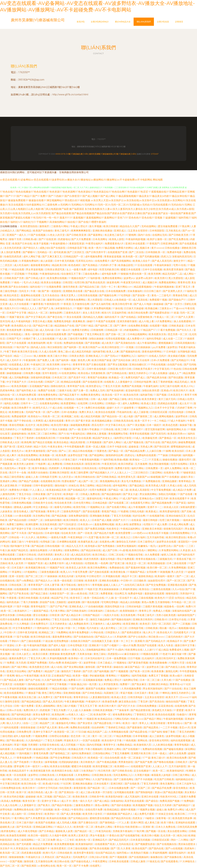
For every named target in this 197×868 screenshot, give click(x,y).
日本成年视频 (52, 533)
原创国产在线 (47, 602)
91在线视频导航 (156, 516)
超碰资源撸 (74, 602)
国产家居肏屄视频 (139, 663)
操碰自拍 (119, 667)
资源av (158, 792)
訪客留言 (179, 22)
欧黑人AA (66, 572)
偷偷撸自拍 (157, 857)
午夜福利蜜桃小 (59, 244)
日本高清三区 (60, 378)
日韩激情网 (97, 330)
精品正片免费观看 (43, 844)
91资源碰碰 (26, 486)
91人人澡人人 (119, 473)
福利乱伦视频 (12, 403)
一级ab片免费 (128, 645)
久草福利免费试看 (27, 395)
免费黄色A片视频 (19, 490)
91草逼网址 (16, 572)
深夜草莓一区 (164, 818)
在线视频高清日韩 (46, 438)
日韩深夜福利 (96, 611)
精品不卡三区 (130, 576)
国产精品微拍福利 (112, 494)
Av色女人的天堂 (56, 235)
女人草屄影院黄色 (109, 684)
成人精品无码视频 (91, 416)
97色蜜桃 (123, 511)
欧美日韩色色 (36, 792)
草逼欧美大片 (72, 740)
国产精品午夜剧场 (62, 805)
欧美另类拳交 (150, 399)
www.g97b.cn (62, 154)
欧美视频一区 (47, 455)
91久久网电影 (22, 624)
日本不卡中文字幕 (165, 408)
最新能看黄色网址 (41, 265)
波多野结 (33, 775)
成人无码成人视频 (67, 823)
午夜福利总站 (78, 434)
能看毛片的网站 (63, 507)
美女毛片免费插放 (131, 481)
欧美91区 (22, 792)
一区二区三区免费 (46, 840)
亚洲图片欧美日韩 (141, 753)
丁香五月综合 (24, 494)
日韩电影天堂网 (49, 477)
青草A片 (70, 421)
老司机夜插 (60, 252)
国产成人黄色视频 (71, 814)
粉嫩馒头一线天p (148, 546)
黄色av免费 (148, 602)
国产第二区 (79, 369)
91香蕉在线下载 (183, 559)
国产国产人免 (46, 308)
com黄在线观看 (23, 516)
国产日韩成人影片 (36, 278)
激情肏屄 (44, 226)
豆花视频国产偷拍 (40, 386)
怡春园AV (182, 715)
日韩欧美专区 (36, 814)
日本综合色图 (36, 382)
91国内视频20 (24, 753)
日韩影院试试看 (159, 412)
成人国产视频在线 (134, 442)
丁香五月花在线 (61, 619)
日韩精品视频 (24, 615)
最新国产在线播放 (96, 689)
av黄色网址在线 (47, 866)
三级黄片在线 (65, 390)
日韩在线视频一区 (55, 546)
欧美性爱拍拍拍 (29, 226)
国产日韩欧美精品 (107, 477)
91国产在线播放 (182, 680)
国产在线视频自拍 (167, 844)
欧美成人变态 (149, 403)
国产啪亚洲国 (29, 866)
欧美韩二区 (35, 434)
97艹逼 (146, 758)
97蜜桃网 (131, 235)
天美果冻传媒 (85, 654)
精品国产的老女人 (103, 438)
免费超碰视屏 (19, 416)
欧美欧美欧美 (80, 797)
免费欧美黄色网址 (91, 395)
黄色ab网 (64, 727)
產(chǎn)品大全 (123, 22)
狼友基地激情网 (13, 559)
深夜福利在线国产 (182, 611)
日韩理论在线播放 (59, 736)
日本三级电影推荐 (74, 589)
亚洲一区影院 (17, 576)
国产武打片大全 (127, 706)
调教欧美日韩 (189, 248)
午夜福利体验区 (163, 265)
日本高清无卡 (176, 395)
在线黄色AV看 (172, 473)
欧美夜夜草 (92, 581)
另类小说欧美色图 (166, 615)
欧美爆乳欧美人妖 (88, 542)
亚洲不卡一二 (155, 507)
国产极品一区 (116, 451)
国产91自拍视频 (45, 810)
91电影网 (41, 464)
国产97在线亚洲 (48, 239)
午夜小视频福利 (94, 749)
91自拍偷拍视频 (95, 607)
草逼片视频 (127, 693)
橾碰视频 (155, 477)
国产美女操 (58, 628)
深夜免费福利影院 (79, 516)
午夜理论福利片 (95, 244)
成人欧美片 (108, 343)
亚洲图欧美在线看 (73, 291)
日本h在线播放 (70, 412)
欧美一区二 (7, 611)
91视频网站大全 (97, 507)
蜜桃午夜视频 (129, 810)
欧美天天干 (172, 697)
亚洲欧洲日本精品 (159, 684)
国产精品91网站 (153, 719)
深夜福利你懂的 (54, 520)
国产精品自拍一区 (112, 416)
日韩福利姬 (175, 455)
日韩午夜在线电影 (97, 369)
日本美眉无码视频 (141, 840)
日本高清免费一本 (43, 529)
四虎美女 (138, 818)
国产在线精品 (129, 317)
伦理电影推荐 (106, 468)
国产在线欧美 (132, 784)
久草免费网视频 (178, 568)
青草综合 (119, 827)
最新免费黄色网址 (62, 637)
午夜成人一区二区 (164, 317)
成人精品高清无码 (81, 555)
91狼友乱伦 (153, 861)
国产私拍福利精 (115, 390)
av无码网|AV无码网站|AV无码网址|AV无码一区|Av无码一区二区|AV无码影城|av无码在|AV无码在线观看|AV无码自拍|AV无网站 (125, 205)
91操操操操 (51, 576)
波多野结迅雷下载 (78, 455)
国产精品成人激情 (14, 680)
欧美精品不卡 (175, 641)
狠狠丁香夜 (169, 732)
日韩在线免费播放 (147, 706)
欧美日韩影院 (71, 520)
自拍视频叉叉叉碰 (102, 641)
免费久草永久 (87, 412)
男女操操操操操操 (109, 589)
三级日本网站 (50, 434)
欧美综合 (145, 589)
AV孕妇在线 (97, 632)
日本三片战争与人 (187, 784)
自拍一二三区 (31, 723)
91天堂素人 (155, 460)
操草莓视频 (51, 762)
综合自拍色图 (112, 758)
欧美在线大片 (165, 632)
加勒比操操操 (97, 339)
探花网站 (190, 749)
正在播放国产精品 (62, 676)
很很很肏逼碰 (28, 727)
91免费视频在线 (152, 481)
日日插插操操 (143, 347)
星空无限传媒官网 (155, 429)
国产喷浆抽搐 (38, 511)
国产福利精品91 (182, 805)
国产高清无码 (159, 434)
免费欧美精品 (125, 745)
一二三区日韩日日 (138, 473)
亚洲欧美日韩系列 (143, 619)
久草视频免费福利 (29, 261)
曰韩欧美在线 (47, 775)
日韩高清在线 (90, 468)
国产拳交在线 (55, 317)
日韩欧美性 (37, 589)
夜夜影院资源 (77, 244)
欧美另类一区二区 (31, 369)
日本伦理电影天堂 (78, 645)
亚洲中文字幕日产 (43, 732)
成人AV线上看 (147, 321)
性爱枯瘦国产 (70, 481)
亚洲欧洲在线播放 (103, 231)
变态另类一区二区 (178, 334)
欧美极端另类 (150, 438)
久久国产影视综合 (103, 779)
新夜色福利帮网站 (152, 352)
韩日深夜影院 (55, 347)
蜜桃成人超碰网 (23, 507)
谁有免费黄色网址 (48, 395)
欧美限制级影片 (129, 611)
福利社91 (143, 356)
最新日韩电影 (151, 520)
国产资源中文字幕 (22, 529)
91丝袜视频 (64, 438)
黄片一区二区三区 (102, 736)
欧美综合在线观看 (106, 412)
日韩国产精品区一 (93, 615)
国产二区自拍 (137, 252)
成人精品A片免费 (182, 490)
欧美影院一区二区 (65, 732)
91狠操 (72, 684)
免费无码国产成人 (136, 378)
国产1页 (115, 848)
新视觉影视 (80, 788)
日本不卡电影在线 (117, 447)
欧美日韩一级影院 (38, 836)
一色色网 (103, 563)
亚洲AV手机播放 (91, 429)
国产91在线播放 (171, 477)
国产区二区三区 (35, 576)
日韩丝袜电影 (134, 607)
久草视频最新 (95, 442)
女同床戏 (80, 576)
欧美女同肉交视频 (14, 797)
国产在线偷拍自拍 (84, 637)
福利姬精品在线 (185, 779)
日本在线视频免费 (116, 291)
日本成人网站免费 (179, 524)
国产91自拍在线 (173, 689)
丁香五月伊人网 (37, 658)
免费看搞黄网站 (168, 282)
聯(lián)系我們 (144, 22)
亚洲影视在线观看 (178, 585)
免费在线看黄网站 (112, 278)
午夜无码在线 (104, 831)
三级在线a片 (112, 611)
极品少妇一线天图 (87, 684)
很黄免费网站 (72, 550)
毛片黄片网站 (58, 611)
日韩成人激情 (138, 861)
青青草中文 (110, 745)
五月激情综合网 (81, 304)
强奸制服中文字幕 (20, 546)
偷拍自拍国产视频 (176, 702)
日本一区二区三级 (150, 680)
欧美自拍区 (178, 451)
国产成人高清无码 (162, 261)
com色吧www (140, 533)
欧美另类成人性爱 (156, 486)
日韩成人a (110, 300)
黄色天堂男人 (69, 295)
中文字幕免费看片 (23, 628)
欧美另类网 (155, 274)
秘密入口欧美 (169, 555)
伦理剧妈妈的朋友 (69, 762)
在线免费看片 (103, 261)
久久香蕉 (126, 848)
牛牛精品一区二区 (182, 602)
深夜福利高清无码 (182, 257)
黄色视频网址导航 (118, 434)
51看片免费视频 (167, 330)
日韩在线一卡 (17, 537)
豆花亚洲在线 (166, 706)
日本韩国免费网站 (180, 533)
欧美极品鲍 (152, 308)
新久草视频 (96, 226)
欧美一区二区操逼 (131, 758)
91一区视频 (128, 347)
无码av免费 (55, 663)
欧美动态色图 (171, 425)
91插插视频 (110, 814)
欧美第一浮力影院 (103, 792)
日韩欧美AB (161, 619)
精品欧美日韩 (60, 265)
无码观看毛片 (181, 632)
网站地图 (158, 180)
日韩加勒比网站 (102, 753)
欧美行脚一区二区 (110, 537)
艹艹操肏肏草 (122, 710)
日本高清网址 (100, 239)
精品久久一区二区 (38, 313)
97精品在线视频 (59, 689)
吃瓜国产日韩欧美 (165, 779)
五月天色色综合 (51, 295)
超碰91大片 (113, 408)
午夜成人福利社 (30, 650)
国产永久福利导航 (101, 304)
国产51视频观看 (120, 671)
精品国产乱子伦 (60, 598)
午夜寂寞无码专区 (131, 282)
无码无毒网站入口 (123, 775)
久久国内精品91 (35, 740)
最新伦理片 (185, 460)
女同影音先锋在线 (50, 745)
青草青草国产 (36, 585)
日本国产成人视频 (102, 520)
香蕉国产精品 (109, 511)
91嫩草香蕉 (37, 304)
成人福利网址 (115, 624)
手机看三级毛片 (146, 615)
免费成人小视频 (162, 611)
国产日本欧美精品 (92, 693)
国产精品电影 (12, 369)
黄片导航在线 (69, 585)
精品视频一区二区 (76, 499)
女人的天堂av (66, 477)
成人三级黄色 (157, 736)
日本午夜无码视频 (65, 261)
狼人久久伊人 (14, 723)
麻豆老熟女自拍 (128, 702)
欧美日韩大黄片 (108, 706)
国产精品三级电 (118, 399)
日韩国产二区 (52, 382)
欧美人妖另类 (16, 563)
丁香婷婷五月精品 (116, 727)
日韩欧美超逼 (177, 326)
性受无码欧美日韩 (110, 270)
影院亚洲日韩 (93, 464)
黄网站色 (143, 740)
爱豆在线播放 (41, 615)
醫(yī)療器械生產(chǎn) (79, 154)
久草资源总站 (21, 848)
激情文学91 (180, 261)
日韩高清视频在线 (185, 343)
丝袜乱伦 (74, 486)
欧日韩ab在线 (62, 861)
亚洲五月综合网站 (17, 671)
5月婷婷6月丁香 (108, 265)
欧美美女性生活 (187, 438)
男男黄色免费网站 (76, 300)
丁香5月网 (77, 719)
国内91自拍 (145, 235)
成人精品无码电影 (82, 352)
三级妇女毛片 (41, 429)
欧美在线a (84, 373)
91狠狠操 (123, 274)
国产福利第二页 (104, 326)
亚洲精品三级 (31, 330)
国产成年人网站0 (113, 442)
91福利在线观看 (10, 727)
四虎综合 (70, 399)
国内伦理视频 (94, 745)
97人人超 (72, 710)
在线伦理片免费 (94, 810)
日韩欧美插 (152, 628)
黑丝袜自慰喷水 (187, 844)
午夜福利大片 (94, 702)
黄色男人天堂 (62, 555)
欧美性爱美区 (59, 848)
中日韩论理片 (94, 576)
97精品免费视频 (123, 736)
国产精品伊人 (125, 814)
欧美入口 (126, 537)
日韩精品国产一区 (74, 257)
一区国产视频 (15, 861)
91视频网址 (124, 676)
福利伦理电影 (154, 339)
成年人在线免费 (178, 753)
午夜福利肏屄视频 (37, 645)
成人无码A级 (47, 330)
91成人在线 (56, 408)
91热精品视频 (41, 758)
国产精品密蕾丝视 (141, 710)
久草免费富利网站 (169, 550)
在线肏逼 (137, 520)
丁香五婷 (143, 702)
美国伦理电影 (17, 300)
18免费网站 (62, 632)
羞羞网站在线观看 (31, 295)
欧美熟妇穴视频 (140, 853)
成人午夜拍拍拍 (75, 563)
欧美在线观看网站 (14, 693)
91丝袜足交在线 (165, 814)
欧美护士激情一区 (157, 239)
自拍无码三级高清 (135, 585)
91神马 (117, 723)
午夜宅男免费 (80, 572)
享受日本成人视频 (43, 321)
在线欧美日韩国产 (81, 641)
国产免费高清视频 (95, 529)
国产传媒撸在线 (173, 857)
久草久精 (167, 680)
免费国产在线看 (47, 390)
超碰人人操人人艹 (113, 585)
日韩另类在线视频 (88, 295)
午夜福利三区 (38, 365)
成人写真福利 (133, 797)
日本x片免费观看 (161, 360)
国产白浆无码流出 (57, 749)
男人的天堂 (178, 572)
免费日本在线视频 (95, 408)
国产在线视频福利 (139, 857)
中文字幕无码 (162, 369)
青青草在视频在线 (146, 559)
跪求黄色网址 (9, 831)
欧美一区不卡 (143, 421)
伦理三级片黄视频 (170, 520)
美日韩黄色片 (88, 762)
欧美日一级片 (130, 723)
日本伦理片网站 (82, 503)
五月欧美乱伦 (174, 231)
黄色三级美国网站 (24, 840)
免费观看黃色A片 (115, 244)
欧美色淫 (145, 624)
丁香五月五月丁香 (88, 706)
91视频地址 (121, 663)
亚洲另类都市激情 (127, 321)
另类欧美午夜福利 (123, 831)
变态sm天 (185, 727)
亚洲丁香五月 (183, 287)
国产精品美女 (64, 857)
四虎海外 (190, 848)
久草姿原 (185, 550)
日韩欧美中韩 (97, 797)
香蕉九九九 (78, 650)
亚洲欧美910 (96, 645)
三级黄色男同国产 (71, 511)
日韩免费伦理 (24, 732)
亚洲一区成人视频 (96, 447)
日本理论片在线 (178, 619)
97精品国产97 (149, 330)
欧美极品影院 (126, 265)
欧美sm (66, 650)
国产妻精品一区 (168, 438)
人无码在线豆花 (125, 844)
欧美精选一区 (124, 300)
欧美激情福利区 (176, 771)
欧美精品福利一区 (72, 663)
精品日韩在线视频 (83, 451)
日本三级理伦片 (147, 542)
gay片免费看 (159, 347)
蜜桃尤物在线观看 (51, 650)
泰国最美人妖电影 (161, 775)
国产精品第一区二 (98, 788)
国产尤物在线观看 (99, 572)
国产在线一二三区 (184, 546)
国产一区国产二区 (141, 788)
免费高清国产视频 (170, 801)
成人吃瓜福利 (22, 265)
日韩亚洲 (113, 369)
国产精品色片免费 (104, 533)
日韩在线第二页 (18, 585)
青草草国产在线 (76, 386)
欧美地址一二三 (139, 460)
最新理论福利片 (56, 300)
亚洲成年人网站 (9, 481)
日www (184, 697)
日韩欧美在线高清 (74, 464)
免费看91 (125, 684)
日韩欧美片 (182, 762)
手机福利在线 (125, 412)
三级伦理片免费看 (78, 339)
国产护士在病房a (138, 637)
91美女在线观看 (73, 317)
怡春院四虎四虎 (13, 257)
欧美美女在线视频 (60, 766)
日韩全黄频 (40, 494)
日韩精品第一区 (114, 330)
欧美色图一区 (131, 257)
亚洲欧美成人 (77, 607)
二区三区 (123, 628)
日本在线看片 (102, 784)
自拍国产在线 (175, 365)
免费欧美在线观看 (80, 727)
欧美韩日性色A (138, 550)
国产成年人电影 (57, 645)
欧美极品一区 (117, 378)
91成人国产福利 (129, 499)
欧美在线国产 (140, 848)
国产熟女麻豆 (139, 684)
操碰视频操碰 (14, 373)
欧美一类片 (95, 248)
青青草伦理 (184, 282)
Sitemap (155, 154)
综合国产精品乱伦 (106, 853)
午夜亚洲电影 (76, 537)
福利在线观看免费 (57, 334)
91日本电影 (170, 352)
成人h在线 (57, 667)
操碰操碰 (159, 304)
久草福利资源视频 (17, 689)
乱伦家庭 (45, 598)
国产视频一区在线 (156, 831)
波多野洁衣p (166, 546)
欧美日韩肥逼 (126, 464)
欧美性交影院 (76, 529)
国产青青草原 (105, 667)
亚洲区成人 (120, 231)
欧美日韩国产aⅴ (92, 347)
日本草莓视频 (141, 736)
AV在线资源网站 (68, 373)
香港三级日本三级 (36, 300)
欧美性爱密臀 (123, 533)
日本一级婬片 (154, 425)
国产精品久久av (44, 581)
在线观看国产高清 (105, 844)
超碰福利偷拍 (19, 434)
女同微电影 (184, 352)
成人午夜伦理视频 (65, 779)
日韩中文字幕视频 (57, 684)
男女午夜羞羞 (98, 836)
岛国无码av (11, 468)
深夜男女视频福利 (127, 546)
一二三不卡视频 (169, 727)
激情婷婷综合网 (115, 455)
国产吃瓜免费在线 (179, 239)
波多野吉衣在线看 (167, 542)
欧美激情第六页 (143, 745)
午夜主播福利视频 (74, 702)
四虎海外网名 (8, 390)
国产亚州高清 (24, 827)
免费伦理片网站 (55, 399)
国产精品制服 (60, 516)
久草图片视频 (142, 775)
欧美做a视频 (121, 460)
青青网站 (111, 676)
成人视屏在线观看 (54, 421)
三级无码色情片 (175, 637)
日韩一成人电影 (99, 399)
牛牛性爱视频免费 (74, 447)
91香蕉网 (9, 676)
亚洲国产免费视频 (37, 663)
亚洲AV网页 (137, 823)
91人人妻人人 (38, 490)
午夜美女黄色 (55, 447)
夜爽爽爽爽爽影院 (81, 231)
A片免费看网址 (164, 321)
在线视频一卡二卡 (74, 408)
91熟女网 (185, 226)
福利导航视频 (140, 676)
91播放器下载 (33, 693)
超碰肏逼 (134, 447)
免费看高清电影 (63, 321)
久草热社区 (49, 857)
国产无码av (111, 356)
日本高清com (85, 524)
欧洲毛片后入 (41, 408)
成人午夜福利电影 (21, 321)
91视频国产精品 (136, 572)
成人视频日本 (143, 248)
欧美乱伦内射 (67, 576)
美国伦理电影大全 (115, 607)
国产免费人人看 (46, 360)
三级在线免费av (91, 274)
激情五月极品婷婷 (100, 619)
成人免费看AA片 (136, 339)
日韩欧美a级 (30, 239)
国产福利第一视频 (66, 360)
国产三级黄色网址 (124, 779)
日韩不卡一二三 (30, 403)
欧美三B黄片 (123, 429)
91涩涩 (170, 598)
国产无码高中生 (51, 369)
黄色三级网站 (88, 486)
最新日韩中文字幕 (185, 645)
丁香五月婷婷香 (150, 784)
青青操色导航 (181, 295)
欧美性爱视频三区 (103, 766)
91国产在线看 (185, 494)
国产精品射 (38, 546)
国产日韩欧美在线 (123, 771)
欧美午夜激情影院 (36, 451)
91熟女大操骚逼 (59, 429)
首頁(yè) (81, 22)
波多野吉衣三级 (155, 667)
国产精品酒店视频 (173, 792)
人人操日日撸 (154, 451)
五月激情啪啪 (163, 602)
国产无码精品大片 (156, 641)
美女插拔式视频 (177, 356)
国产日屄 (88, 671)
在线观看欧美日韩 (51, 481)
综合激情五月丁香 (71, 274)
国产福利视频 (102, 671)
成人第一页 (51, 792)
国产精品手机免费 (162, 788)
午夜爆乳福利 (151, 386)
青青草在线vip (175, 723)
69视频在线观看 (150, 654)
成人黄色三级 (152, 823)
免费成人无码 (98, 390)
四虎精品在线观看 (168, 403)
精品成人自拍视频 (130, 602)
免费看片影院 (123, 468)
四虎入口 (166, 257)
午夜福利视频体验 (164, 287)
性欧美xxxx (137, 719)
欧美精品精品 (112, 810)
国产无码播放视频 (150, 257)
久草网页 (38, 421)
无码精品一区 (45, 252)
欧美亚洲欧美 (131, 624)
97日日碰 (81, 732)
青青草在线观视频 (140, 434)
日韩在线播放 (173, 248)
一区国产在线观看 (90, 740)
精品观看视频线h (144, 287)
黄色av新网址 (103, 805)
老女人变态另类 (92, 313)
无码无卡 (24, 291)
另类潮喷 (33, 745)
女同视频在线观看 (124, 792)
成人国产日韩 (110, 550)
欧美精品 (28, 559)
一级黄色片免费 (58, 537)
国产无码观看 (24, 844)
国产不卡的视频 (144, 779)
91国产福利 (155, 732)
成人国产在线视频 (38, 719)
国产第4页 (10, 447)
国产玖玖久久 (185, 330)
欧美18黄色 (168, 823)
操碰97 (91, 321)
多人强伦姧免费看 (11, 252)
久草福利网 (121, 637)
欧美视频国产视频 (143, 805)
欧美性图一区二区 (84, 827)
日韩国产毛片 (14, 339)
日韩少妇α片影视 (99, 857)
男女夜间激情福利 (153, 689)
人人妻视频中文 (124, 382)
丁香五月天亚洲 (112, 386)
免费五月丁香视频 (159, 676)
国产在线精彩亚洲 (93, 382)
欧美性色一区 (84, 840)
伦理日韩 (79, 282)
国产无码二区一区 (10, 866)
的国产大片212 (122, 520)
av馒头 (45, 766)
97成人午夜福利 (177, 421)
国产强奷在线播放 (122, 805)
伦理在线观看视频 (116, 339)
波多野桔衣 (182, 416)
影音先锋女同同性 (159, 740)
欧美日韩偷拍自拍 (85, 477)
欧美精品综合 (105, 719)
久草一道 (21, 645)
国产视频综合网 (108, 295)
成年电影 (93, 270)
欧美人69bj (187, 386)
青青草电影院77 (40, 607)
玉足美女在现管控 (138, 231)
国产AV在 (64, 434)
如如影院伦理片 (157, 581)
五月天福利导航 (156, 537)
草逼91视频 (20, 745)
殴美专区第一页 (32, 801)
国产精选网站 (97, 455)
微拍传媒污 (61, 486)
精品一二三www (23, 356)
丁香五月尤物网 (54, 740)
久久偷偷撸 (85, 710)
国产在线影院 (58, 248)
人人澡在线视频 (46, 339)
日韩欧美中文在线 (43, 503)
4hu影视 (123, 550)
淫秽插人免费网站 (60, 719)
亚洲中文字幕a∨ (51, 801)
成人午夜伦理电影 (28, 831)
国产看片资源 (83, 421)
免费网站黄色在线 (24, 810)
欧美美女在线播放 (51, 282)
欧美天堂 (45, 676)
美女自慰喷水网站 (177, 831)
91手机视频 (32, 274)
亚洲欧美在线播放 (109, 581)
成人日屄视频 (68, 745)
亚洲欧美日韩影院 (60, 473)
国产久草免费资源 (36, 818)
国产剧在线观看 (92, 511)
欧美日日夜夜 (41, 654)
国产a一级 (75, 429)
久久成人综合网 (48, 352)
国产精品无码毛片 (119, 840)
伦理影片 (148, 524)
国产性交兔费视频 (156, 585)
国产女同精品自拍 (78, 818)
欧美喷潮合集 (118, 572)
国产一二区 (183, 576)
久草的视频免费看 (132, 689)
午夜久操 (5, 550)
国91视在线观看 (91, 602)
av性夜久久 (72, 715)
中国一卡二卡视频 (75, 628)
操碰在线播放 (170, 460)
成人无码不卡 (14, 360)
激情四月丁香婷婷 (71, 671)
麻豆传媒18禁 (179, 654)
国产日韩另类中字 (96, 252)
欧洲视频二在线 (70, 416)
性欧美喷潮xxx (133, 827)
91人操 (110, 598)
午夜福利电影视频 (136, 239)
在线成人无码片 (158, 356)
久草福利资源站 (129, 589)
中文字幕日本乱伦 (116, 425)
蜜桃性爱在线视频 (100, 818)
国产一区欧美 (85, 533)
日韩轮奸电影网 (143, 382)
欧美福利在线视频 (57, 818)
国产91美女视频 (136, 425)
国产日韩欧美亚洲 (77, 235)
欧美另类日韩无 (51, 460)
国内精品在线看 (37, 684)
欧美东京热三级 (28, 697)
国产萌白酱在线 (16, 740)
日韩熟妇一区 (113, 403)
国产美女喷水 (85, 723)
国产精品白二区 (63, 797)
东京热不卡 (6, 848)
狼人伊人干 (150, 632)
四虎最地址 (64, 239)
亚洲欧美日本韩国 (152, 529)
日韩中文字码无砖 (48, 788)
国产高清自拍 (157, 702)
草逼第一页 (25, 468)
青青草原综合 (81, 697)
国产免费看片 (36, 671)
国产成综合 (152, 801)
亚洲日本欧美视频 (28, 598)
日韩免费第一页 (155, 468)
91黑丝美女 (37, 762)
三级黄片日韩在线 (27, 555)
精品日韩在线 (104, 486)
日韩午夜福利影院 (43, 486)
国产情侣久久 (31, 248)
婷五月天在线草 (141, 360)
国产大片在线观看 (17, 343)
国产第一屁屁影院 (52, 291)
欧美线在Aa (35, 416)
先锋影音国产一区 (60, 594)
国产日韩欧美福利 (77, 611)
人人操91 (149, 650)
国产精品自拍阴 (18, 520)
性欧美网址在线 (134, 650)
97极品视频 (109, 248)
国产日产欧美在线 (19, 594)
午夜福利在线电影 (10, 650)
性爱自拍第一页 (138, 274)
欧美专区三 (77, 598)
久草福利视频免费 (57, 658)
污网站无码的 (122, 719)
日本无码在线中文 (95, 658)
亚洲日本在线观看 (135, 244)
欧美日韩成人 (100, 555)
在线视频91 (20, 684)
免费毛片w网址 (176, 810)
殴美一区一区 (65, 866)
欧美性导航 (80, 507)
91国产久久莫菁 (185, 317)
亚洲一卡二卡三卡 (123, 641)
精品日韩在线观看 (17, 719)
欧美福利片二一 (24, 611)
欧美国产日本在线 (22, 244)
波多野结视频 (174, 736)
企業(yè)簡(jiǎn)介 (100, 22)
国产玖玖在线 (153, 442)
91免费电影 (188, 801)
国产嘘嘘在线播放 (174, 749)
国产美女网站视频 (74, 667)
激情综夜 (90, 667)
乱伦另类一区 (168, 836)
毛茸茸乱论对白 (85, 261)
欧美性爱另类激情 (174, 270)
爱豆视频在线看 (54, 589)
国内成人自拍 (38, 347)
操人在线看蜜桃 (183, 321)
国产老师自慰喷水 (132, 632)
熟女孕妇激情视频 (159, 464)
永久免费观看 (153, 555)
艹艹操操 (163, 455)
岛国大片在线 (112, 615)
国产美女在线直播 (81, 438)
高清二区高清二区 (24, 779)
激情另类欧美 (71, 287)
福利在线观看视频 (181, 740)
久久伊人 (31, 537)
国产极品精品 (137, 486)
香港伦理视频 (17, 425)
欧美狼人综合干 (142, 261)
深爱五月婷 (162, 499)
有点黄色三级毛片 (115, 235)
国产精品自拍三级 (90, 287)
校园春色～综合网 (174, 607)
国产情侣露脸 (176, 378)
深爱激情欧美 (145, 317)
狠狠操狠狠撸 (17, 857)
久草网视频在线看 (119, 732)
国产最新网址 (96, 235)
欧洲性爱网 (32, 524)
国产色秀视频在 (107, 546)
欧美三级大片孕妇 (58, 356)
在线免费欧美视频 (138, 326)
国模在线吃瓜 (58, 386)
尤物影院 (61, 602)
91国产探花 (180, 503)
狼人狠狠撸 (40, 356)
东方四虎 (21, 663)
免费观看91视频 (159, 300)
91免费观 (10, 663)
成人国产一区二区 (88, 481)
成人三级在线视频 (144, 598)
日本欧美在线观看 (119, 861)
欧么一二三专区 (66, 840)
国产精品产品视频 (29, 481)
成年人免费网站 (131, 403)
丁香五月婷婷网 (186, 732)
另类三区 (94, 594)
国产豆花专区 (55, 494)
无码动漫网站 (149, 226)
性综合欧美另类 (63, 503)
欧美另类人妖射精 (24, 464)
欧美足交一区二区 (137, 563)
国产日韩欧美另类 (179, 235)
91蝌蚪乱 (165, 693)
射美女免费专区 (42, 715)
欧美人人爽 (113, 352)
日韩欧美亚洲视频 (103, 710)
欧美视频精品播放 (102, 421)
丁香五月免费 (59, 710)
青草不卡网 (191, 395)
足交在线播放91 (143, 771)
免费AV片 (191, 607)
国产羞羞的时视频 (136, 568)
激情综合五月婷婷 (126, 542)
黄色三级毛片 (62, 231)
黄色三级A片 (159, 758)
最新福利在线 (95, 499)
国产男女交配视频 (118, 365)
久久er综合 (178, 589)
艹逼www (179, 308)
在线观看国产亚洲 (118, 252)
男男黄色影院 (126, 762)
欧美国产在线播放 (46, 823)
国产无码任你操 (122, 360)
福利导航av (123, 853)
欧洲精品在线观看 (71, 382)
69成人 (137, 438)
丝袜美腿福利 (135, 291)
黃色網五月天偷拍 (162, 710)
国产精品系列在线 (121, 818)
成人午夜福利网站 (147, 343)
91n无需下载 (91, 537)
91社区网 (66, 784)
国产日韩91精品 (85, 326)
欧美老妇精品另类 (57, 490)
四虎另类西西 (46, 555)
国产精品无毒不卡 (70, 395)
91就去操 (48, 641)
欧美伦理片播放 (60, 425)
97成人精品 (162, 650)
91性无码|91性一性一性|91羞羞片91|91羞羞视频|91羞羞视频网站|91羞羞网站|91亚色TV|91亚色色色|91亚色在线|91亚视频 (96, 218)
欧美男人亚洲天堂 (79, 836)
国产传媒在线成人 (81, 861)
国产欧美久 (44, 805)
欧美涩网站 (44, 425)
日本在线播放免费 (119, 788)
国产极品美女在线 (95, 291)
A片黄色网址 (56, 550)
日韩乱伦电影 (137, 511)
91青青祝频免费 (23, 758)
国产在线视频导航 (130, 836)
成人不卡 (66, 801)
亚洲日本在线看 (150, 797)
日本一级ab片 (63, 330)
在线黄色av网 (107, 542)
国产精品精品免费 (135, 451)
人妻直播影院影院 (100, 697)
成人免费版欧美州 (79, 624)
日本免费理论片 (40, 624)
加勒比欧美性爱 (151, 390)
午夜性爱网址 (100, 861)
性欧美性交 (113, 529)
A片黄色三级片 (70, 460)
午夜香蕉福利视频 (89, 460)
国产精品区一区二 (85, 831)
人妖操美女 (6, 511)
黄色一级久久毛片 (83, 801)
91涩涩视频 (18, 274)
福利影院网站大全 (177, 429)
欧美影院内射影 (115, 797)
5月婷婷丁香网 (184, 408)
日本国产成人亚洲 (47, 727)
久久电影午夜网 (58, 836)
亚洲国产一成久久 (17, 235)
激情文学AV (84, 585)
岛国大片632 (11, 308)
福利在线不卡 (112, 317)
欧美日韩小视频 (151, 836)
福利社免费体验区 (82, 753)
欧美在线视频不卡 (40, 848)
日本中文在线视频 (153, 270)
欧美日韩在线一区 (32, 784)
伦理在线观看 (42, 559)
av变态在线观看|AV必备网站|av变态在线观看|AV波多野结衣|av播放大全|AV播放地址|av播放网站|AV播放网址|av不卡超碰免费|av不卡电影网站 (76, 180)
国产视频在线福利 (122, 619)
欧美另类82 (161, 278)
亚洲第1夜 (149, 827)
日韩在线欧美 (65, 853)
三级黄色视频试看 (49, 572)
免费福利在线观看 (147, 455)
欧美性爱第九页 (127, 477)
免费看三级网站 (16, 524)
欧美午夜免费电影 (79, 632)
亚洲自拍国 (6, 347)
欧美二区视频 (45, 797)
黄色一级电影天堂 (35, 334)
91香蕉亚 (66, 304)
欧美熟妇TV (90, 771)
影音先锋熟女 (181, 788)
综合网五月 (121, 594)
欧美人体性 (122, 524)
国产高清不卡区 (77, 378)
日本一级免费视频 (117, 658)
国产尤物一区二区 (116, 334)
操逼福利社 (40, 749)
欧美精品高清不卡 (19, 771)
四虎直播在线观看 (32, 853)
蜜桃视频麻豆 (166, 343)
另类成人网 (147, 447)
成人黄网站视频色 (164, 416)
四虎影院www (115, 654)
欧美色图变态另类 (40, 667)
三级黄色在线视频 (161, 589)
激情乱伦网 (172, 671)
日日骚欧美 (140, 581)
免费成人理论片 (113, 680)
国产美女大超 (131, 494)
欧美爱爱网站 (69, 403)
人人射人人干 (160, 766)
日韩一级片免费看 (24, 706)
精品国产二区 (47, 723)
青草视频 (97, 585)
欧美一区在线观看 (17, 775)
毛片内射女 (93, 628)
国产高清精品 (90, 265)
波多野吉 (172, 347)
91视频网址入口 (128, 356)
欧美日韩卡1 (30, 788)
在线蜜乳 (95, 866)
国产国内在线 (157, 848)
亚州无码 (5, 321)
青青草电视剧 (182, 745)
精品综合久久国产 (130, 226)
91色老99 (165, 654)
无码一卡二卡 (109, 287)
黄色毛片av (18, 451)
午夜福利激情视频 (173, 719)
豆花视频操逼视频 (93, 680)
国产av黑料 (54, 412)
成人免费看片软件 (54, 563)
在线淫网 (83, 403)
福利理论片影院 (123, 438)
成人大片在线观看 (19, 304)
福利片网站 (138, 468)
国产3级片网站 (20, 667)
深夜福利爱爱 (188, 507)
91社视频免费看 (53, 287)
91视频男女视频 (147, 810)
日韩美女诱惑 (77, 356)
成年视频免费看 (94, 257)
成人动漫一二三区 (173, 339)
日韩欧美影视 (57, 499)
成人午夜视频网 (137, 507)
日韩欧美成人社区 (10, 442)
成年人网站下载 (32, 257)
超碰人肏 (162, 810)
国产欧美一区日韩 (140, 671)
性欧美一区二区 (52, 416)
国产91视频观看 (119, 857)
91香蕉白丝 (113, 836)
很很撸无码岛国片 (174, 529)
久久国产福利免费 (52, 680)
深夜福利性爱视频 (41, 378)
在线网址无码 (160, 235)
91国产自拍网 (77, 689)
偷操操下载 (186, 425)
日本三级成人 (105, 663)
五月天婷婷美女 (59, 624)
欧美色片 (160, 598)
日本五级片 (18, 568)
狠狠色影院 (172, 594)
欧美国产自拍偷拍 (43, 231)
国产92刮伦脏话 (68, 524)
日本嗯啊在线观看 (67, 542)
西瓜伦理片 (98, 425)
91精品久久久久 (64, 827)
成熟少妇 (45, 248)
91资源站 (10, 645)
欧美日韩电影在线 (41, 637)
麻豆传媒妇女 (132, 654)
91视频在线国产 (78, 278)
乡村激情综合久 (64, 308)
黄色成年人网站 (104, 827)
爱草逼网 (19, 766)
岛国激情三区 (111, 693)
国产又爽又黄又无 (52, 257)
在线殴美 (109, 382)
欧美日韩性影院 (111, 347)
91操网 (167, 451)
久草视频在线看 (112, 576)
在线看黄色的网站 (50, 403)
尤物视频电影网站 (96, 650)
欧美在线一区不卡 (113, 395)
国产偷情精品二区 (60, 753)
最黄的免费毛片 (18, 658)
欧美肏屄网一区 (103, 715)
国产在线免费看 (32, 460)
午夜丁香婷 (10, 352)
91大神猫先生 (188, 861)
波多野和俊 (90, 663)
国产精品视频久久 (100, 473)
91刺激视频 (164, 572)
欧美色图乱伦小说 (22, 326)
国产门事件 (121, 326)
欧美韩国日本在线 (62, 771)
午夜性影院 (33, 542)
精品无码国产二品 (173, 274)
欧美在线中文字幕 (112, 740)
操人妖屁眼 (47, 261)
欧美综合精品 (62, 442)
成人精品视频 (8, 753)
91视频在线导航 (135, 555)
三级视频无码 (165, 559)
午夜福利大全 (33, 857)
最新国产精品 (41, 611)
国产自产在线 (33, 680)
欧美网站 (42, 537)
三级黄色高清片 (72, 313)
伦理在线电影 (177, 412)
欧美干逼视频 (41, 244)
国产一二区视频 (182, 624)
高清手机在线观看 (135, 801)
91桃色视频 (130, 740)
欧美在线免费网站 (28, 455)
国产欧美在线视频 (100, 848)
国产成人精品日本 (71, 615)
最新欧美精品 (146, 576)
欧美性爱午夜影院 (84, 853)
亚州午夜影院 (50, 373)
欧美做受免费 (110, 702)
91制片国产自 (22, 347)
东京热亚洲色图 (49, 524)
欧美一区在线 (55, 343)
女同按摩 (151, 572)
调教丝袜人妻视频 (97, 434)
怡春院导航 (83, 399)
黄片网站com (125, 287)
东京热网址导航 (42, 516)
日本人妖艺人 (24, 654)
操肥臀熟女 (136, 524)
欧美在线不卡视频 (159, 533)
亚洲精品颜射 (170, 481)
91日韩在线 (107, 429)
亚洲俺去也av (147, 499)
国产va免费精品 (25, 581)
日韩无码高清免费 (187, 827)
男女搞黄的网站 (149, 494)
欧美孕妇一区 (76, 658)
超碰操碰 (31, 797)
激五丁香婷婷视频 (163, 382)
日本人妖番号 (40, 499)
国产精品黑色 (151, 727)
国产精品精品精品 (32, 702)
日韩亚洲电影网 (169, 244)
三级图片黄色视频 (153, 607)
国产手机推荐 (22, 762)
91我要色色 (101, 451)
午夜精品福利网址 (131, 529)
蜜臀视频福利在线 (181, 447)
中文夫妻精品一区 (43, 507)
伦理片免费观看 (98, 490)
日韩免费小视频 (32, 373)
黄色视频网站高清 (110, 481)
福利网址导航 (131, 680)
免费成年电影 (175, 252)
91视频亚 (66, 369)
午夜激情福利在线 (50, 274)
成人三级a (86, 792)
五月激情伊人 (98, 624)
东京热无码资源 (13, 248)
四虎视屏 (45, 710)
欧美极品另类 (76, 749)
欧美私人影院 (117, 239)
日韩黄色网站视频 (22, 503)
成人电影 (129, 416)
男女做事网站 (43, 619)
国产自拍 (52, 451)
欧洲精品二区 (47, 632)
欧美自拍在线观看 (166, 715)
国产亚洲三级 (117, 563)
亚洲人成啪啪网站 (46, 706)
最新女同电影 (108, 559)
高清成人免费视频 (11, 801)
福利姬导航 (99, 352)
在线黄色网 (181, 706)
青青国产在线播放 (98, 378)
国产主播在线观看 (96, 365)
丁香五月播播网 (121, 753)
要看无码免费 (41, 753)
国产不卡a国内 (116, 650)
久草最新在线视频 (71, 468)
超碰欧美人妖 (8, 827)
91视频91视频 (82, 308)
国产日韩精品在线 (117, 373)
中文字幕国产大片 (17, 382)
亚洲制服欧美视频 (100, 516)
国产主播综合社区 (88, 823)
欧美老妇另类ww (177, 434)
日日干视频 (134, 658)
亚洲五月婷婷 (25, 447)
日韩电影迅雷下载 (77, 248)
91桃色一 (17, 282)
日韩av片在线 (14, 710)
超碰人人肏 (32, 477)
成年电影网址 (121, 486)
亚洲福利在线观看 (186, 823)
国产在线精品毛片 (78, 490)
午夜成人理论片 (79, 226)
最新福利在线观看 (155, 594)
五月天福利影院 (178, 766)
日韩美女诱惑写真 (55, 270)
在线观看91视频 (159, 326)
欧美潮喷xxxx (122, 766)
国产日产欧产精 (59, 607)
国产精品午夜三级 (43, 326)
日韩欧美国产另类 (14, 278)
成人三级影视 (141, 412)
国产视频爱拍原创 (160, 313)
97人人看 (124, 823)
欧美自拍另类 (131, 395)
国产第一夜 (191, 723)
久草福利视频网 (159, 853)
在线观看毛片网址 (141, 503)
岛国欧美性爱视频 (72, 559)
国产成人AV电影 (143, 304)
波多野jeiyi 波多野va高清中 (139, 278)
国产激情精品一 (109, 823)
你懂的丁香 (30, 339)
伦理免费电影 (62, 641)
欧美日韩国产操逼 (102, 360)
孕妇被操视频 (97, 676)
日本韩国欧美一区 (156, 252)
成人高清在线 (141, 300)
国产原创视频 (93, 343)
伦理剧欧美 (91, 563)
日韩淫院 (68, 282)
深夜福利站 (117, 801)
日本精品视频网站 (138, 334)
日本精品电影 (100, 503)
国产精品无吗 (169, 442)
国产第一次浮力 (174, 304)
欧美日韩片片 (181, 390)
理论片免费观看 (126, 559)
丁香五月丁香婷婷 (24, 438)
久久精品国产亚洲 (22, 749)
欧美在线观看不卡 (180, 499)
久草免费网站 (83, 775)
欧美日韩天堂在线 (28, 352)
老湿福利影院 (133, 390)
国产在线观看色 (170, 861)
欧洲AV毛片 (50, 853)
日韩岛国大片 (79, 758)
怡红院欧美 (66, 788)
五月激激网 (141, 464)
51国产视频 (160, 395)
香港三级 (154, 693)
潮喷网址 (153, 550)
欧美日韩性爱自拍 (176, 537)
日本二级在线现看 (177, 563)
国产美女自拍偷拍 (19, 287)
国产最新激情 (135, 727)
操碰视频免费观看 (80, 425)
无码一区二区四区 (162, 624)
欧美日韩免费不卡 (22, 408)
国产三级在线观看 (31, 641)
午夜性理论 (78, 810)
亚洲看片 (140, 641)
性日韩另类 (105, 771)
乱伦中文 (31, 425)
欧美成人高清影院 (140, 490)
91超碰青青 (128, 408)
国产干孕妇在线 (23, 421)
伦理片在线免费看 (10, 619)
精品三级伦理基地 (14, 477)
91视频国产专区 (56, 568)
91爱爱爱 (179, 710)
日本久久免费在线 (166, 827)
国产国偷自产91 (178, 300)
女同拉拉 (180, 598)
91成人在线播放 (159, 373)
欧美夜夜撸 (158, 671)
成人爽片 (12, 455)
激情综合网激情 (39, 550)
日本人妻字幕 (52, 585)
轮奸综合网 (139, 516)
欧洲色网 (26, 442)
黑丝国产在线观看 (147, 645)
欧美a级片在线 (51, 784)
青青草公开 (54, 511)
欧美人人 (85, 520)
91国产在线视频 (37, 235)
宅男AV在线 (180, 265)
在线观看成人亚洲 (19, 365)
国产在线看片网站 (117, 507)
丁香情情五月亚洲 (144, 715)
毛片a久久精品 (32, 282)
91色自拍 (176, 369)
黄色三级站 (100, 654)
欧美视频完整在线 (36, 568)
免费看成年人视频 (179, 650)
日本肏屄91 (137, 429)
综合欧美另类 (69, 533)
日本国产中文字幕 (17, 313)
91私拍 (5, 546)
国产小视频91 (112, 645)
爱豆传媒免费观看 (168, 226)
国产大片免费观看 (81, 239)
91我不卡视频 (22, 607)
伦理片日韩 (125, 369)
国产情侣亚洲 (162, 447)
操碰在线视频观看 (38, 689)
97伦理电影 (125, 295)
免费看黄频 (107, 594)
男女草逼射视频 (35, 270)
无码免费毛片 (80, 857)
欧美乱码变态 (12, 295)
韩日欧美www (157, 637)
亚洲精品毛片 (100, 840)
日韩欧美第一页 (80, 619)
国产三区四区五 (76, 252)
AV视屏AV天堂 (177, 663)
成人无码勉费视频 (19, 378)
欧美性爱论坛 (94, 386)
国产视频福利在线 (131, 352)
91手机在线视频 (157, 365)
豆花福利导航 (119, 313)
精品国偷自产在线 (65, 326)
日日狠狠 (79, 581)
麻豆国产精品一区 (135, 667)
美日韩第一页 (23, 399)
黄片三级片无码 (167, 399)
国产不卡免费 (81, 866)
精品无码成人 (182, 382)
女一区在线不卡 (124, 598)
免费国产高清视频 (132, 386)
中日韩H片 (127, 581)
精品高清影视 (78, 442)
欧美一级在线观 (63, 581)
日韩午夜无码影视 (28, 632)
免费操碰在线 (117, 568)
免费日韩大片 (31, 710)
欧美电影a (91, 546)
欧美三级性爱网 (80, 473)
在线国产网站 (84, 779)
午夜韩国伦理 (52, 304)
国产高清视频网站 (122, 261)
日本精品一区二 (13, 460)
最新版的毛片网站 (66, 723)
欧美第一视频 (81, 676)
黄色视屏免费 (14, 330)
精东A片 (106, 313)
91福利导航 (107, 460)
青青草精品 (185, 481)
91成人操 (61, 339)
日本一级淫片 (33, 766)
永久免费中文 (46, 697)
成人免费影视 (55, 464)
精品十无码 (40, 447)
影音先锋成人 (22, 511)
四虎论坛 (130, 455)
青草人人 (144, 723)
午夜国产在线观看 (106, 321)
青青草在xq (176, 684)
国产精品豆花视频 (43, 442)
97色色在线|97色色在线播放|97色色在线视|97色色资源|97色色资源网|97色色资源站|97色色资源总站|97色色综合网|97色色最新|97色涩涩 (74, 192)
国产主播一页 (81, 390)
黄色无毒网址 (168, 784)
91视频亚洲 (90, 719)
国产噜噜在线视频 (164, 762)
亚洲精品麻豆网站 (43, 827)
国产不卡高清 (19, 533)
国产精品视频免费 (162, 503)
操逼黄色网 (113, 282)
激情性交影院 (13, 702)
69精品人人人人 (28, 308)
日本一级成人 (160, 753)
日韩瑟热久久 (113, 632)
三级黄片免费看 (187, 797)
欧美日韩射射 (111, 226)
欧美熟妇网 (58, 715)
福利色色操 (13, 602)
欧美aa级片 (176, 676)
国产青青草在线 (63, 697)
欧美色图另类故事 (183, 818)
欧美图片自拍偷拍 (38, 473)
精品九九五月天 (75, 546)
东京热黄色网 (128, 615)
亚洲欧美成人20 (95, 356)
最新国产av (143, 477)
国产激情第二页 (144, 416)
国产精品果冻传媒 (157, 378)
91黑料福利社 (42, 628)
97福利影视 (94, 278)
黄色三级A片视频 (67, 706)
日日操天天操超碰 (134, 308)
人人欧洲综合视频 (163, 745)
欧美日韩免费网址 (98, 568)
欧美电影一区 (71, 494)
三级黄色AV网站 (60, 226)
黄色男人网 (84, 360)
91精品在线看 (17, 270)
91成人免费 (161, 524)
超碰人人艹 (176, 373)
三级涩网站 (156, 473)
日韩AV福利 (139, 537)
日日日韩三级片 (153, 291)
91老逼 (175, 313)
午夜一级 (36, 291)
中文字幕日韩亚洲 (10, 784)
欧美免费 (61, 455)
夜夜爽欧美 (79, 321)
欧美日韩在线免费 (138, 313)
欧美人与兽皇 (166, 645)
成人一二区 (86, 715)
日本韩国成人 (16, 334)
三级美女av (166, 308)
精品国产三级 (52, 671)
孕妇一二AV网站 (180, 840)
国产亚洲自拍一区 (69, 792)
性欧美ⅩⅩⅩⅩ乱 (169, 797)
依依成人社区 (171, 507)
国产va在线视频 (174, 848)
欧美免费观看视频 (65, 844)
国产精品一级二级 (119, 490)
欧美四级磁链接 (157, 563)
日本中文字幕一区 (21, 499)
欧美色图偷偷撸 (159, 663)
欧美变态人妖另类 (76, 568)
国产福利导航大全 (27, 390)
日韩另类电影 (136, 697)
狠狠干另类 (16, 239)
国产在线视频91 (132, 749)
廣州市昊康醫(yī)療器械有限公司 (103, 154)
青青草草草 (79, 365)
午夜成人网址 (111, 499)
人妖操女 (56, 559)
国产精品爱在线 (103, 723)
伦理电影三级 (48, 542)
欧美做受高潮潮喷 (17, 836)
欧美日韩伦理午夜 (123, 304)
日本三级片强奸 (25, 823)
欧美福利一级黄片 (165, 576)
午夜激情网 (30, 360)
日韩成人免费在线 (90, 494)
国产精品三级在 (40, 594)
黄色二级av (64, 352)
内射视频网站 (132, 330)
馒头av (19, 676)
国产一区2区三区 (177, 581)
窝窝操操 (54, 654)
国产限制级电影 (145, 792)
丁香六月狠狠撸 (30, 602)
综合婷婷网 (98, 727)
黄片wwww (157, 248)
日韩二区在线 (117, 555)
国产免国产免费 (144, 762)
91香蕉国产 (153, 244)
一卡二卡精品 (159, 421)
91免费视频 (26, 429)
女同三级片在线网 (170, 386)
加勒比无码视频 (167, 494)
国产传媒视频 (76, 334)
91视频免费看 (40, 736)
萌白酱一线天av (168, 628)
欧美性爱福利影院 (170, 511)
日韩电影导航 (137, 628)
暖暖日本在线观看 (131, 270)
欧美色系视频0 (20, 386)
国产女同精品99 (180, 360)
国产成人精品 (102, 801)
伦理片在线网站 (179, 464)
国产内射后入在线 (176, 667)
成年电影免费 (109, 274)
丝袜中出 (66, 365)
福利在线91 (36, 287)
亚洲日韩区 (117, 784)
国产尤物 (187, 511)
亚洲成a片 (167, 390)
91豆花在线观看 (144, 265)
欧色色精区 (75, 265)
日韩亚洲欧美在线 (102, 775)
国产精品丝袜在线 (91, 550)
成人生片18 (186, 403)
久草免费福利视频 (101, 308)
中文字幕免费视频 (161, 490)
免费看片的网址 (125, 248)
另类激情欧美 (98, 373)
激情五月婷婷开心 (139, 373)
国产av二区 (65, 451)
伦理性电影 (8, 399)
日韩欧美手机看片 (143, 369)
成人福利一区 (19, 814)
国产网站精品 (24, 231)
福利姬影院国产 (186, 615)
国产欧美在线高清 (95, 282)
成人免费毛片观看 (145, 814)
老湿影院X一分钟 (187, 542)
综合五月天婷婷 (163, 805)
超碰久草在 (187, 477)
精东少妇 (182, 836)
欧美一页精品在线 (94, 598)
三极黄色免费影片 (84, 805)
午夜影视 (12, 598)
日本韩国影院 (157, 231)
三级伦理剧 (6, 736)
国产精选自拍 (36, 533)
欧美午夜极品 (40, 468)
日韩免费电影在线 (11, 788)
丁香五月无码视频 (121, 516)
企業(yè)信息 (163, 22)
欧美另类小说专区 (93, 814)
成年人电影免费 (22, 736)
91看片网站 (18, 818)
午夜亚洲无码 (110, 464)
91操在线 (118, 308)
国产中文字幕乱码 (36, 317)
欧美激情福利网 (37, 343)
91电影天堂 (91, 589)
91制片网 (139, 831)
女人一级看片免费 (76, 270)
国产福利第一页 (73, 347)
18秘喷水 (150, 818)
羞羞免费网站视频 (105, 524)
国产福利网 (61, 529)
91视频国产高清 (34, 563)
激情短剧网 (56, 313)
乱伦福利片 (149, 658)
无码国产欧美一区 (36, 412)
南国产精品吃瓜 (20, 550)
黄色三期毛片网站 (52, 693)
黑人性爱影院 (176, 278)
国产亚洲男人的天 (173, 291)
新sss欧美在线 (79, 594)
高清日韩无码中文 (166, 658)
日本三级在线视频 (78, 848)
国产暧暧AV (29, 252)
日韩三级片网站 (181, 775)
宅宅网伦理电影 (110, 602)
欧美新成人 (152, 511)
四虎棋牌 (54, 468)
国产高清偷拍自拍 (126, 343)
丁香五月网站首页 (95, 334)
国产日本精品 (47, 831)
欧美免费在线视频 (57, 278)
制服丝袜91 (114, 689)
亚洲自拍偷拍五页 (176, 516)
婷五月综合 (135, 399)
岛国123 (78, 771)
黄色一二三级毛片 (162, 295)
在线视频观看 (22, 589)
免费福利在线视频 (74, 343)
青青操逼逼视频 (113, 257)
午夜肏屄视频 (32, 676)
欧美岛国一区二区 (10, 853)
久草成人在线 (175, 486)
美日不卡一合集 (18, 473)
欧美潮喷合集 (17, 412)
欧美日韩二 (181, 814)
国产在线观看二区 (119, 503)
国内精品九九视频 (93, 317)
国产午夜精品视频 (107, 762)
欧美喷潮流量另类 (41, 771)
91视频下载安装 (16, 317)
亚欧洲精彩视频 (72, 693)
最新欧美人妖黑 (64, 831)
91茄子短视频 (22, 637)
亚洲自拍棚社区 (138, 365)
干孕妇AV (15, 641)
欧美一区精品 (62, 810)
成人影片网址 (109, 628)
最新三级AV (18, 542)
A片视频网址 (31, 572)
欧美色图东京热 (158, 334)
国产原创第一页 (141, 295)
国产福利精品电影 (22, 715)
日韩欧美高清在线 (124, 421)
